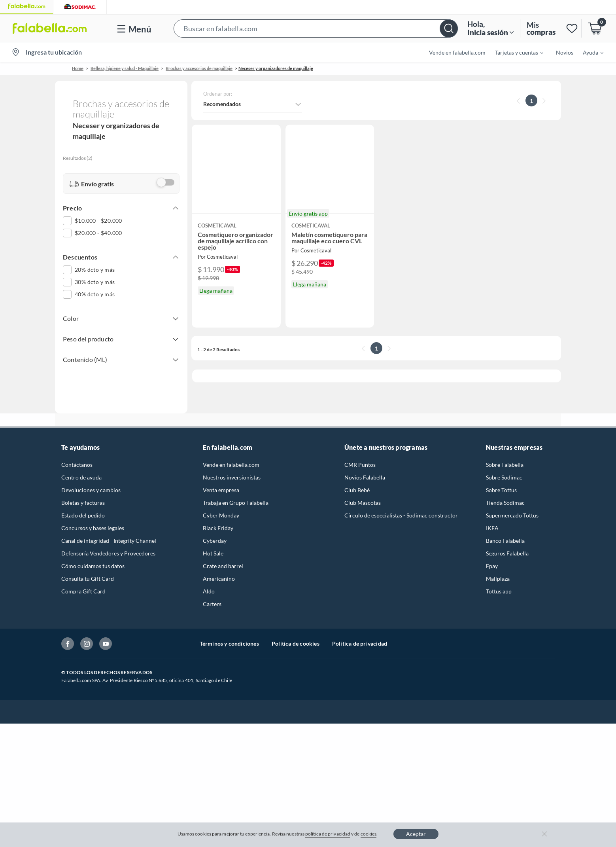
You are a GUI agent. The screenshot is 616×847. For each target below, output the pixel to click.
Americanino (219, 569)
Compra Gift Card (83, 582)
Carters (212, 594)
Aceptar (416, 834)
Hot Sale (213, 544)
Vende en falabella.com (457, 52)
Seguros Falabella (507, 544)
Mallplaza (498, 569)
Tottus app (499, 582)
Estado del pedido (83, 506)
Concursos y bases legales (93, 518)
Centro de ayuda (81, 468)
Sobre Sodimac (504, 468)
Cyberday (215, 531)
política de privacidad (328, 834)
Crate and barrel (223, 556)
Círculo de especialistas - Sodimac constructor (401, 506)
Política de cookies (296, 634)
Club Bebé (357, 480)
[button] (316, 28)
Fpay (492, 556)
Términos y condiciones (229, 634)
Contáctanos (77, 455)
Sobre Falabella (505, 455)
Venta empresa (221, 480)
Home (78, 68)
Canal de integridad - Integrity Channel (109, 531)
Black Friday (218, 518)
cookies (369, 834)
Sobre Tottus (501, 480)
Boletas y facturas (83, 493)
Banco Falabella (505, 531)
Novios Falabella (365, 468)
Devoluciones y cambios (91, 480)
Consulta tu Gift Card (88, 569)
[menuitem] (514, 52)
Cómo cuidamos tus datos (93, 556)
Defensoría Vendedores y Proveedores (108, 544)
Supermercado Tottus (512, 506)
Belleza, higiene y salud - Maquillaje (125, 68)
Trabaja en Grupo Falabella (236, 493)
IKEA (492, 518)
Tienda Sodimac (505, 493)
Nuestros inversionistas (232, 468)
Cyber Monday (221, 506)
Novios (565, 52)
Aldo (209, 582)
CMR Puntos (360, 455)
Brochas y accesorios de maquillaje (199, 68)
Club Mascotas (363, 493)
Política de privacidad (360, 634)
